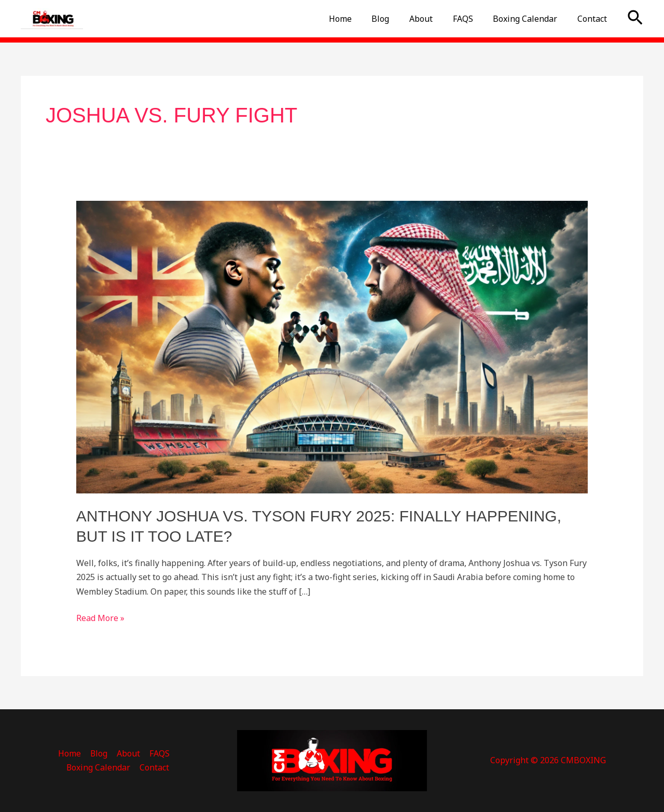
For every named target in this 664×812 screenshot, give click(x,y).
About (433, 19)
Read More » (100, 617)
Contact (594, 19)
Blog (396, 19)
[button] (635, 19)
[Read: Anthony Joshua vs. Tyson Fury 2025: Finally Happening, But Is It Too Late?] (332, 347)
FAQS (471, 19)
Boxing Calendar (530, 19)
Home (359, 19)
